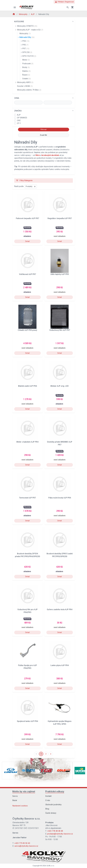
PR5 (25, 45)
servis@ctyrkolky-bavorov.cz (26, 846)
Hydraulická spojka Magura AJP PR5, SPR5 (60, 723)
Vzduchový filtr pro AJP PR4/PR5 (27, 611)
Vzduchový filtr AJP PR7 (60, 330)
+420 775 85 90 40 (22, 843)
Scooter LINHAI (25, 86)
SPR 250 (27, 52)
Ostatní (26, 79)
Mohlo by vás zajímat (24, 791)
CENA (17, 98)
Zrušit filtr (43, 135)
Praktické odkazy (55, 791)
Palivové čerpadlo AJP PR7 (27, 218)
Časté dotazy (51, 813)
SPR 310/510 (29, 56)
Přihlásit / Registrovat (64, 2)
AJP (33, 14)
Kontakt (48, 796)
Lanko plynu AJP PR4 (60, 665)
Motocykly (23, 14)
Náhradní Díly (27, 37)
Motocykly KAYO (25, 82)
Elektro (26, 71)
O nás (48, 800)
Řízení (26, 75)
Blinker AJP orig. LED (60, 386)
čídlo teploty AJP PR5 (60, 274)
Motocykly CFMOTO (27, 26)
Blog (47, 809)
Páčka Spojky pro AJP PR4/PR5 (27, 667)
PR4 (26, 41)
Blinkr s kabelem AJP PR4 (27, 442)
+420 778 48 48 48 (55, 831)
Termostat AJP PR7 (27, 498)
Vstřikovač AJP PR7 (27, 274)
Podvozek (28, 64)
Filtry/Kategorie (24, 181)
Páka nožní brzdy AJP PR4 (60, 498)
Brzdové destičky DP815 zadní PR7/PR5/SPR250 (60, 555)
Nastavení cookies (20, 806)
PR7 (26, 49)
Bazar (15, 800)
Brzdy (26, 67)
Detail (27, 241)
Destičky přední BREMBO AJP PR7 (60, 443)
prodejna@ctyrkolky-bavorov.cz (60, 834)
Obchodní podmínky (53, 805)
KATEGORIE (19, 22)
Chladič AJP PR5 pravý (27, 330)
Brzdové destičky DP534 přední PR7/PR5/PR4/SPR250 (27, 555)
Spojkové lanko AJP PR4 (27, 721)
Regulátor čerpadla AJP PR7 (60, 218)
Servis (15, 796)
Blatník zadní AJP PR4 (27, 386)
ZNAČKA (18, 111)
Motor (26, 60)
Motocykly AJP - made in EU (30, 30)
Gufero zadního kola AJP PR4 (60, 609)
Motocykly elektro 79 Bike (29, 90)
